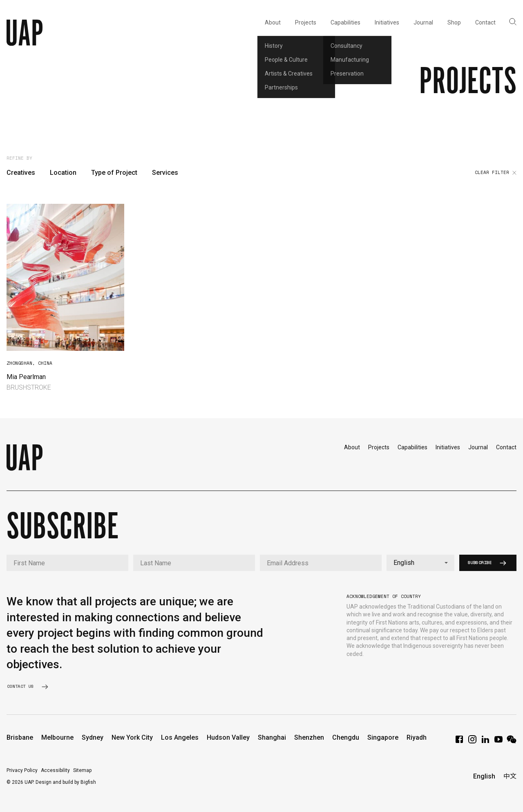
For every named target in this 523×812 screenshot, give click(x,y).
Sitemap (82, 770)
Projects (379, 447)
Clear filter (496, 173)
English (484, 776)
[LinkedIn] (485, 742)
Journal (478, 447)
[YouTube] (498, 742)
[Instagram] (472, 742)
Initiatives (448, 447)
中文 (510, 776)
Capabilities (412, 447)
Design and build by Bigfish (66, 782)
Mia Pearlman (26, 377)
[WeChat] (512, 742)
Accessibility (55, 770)
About (352, 447)
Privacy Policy (22, 770)
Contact (506, 447)
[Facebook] (459, 742)
